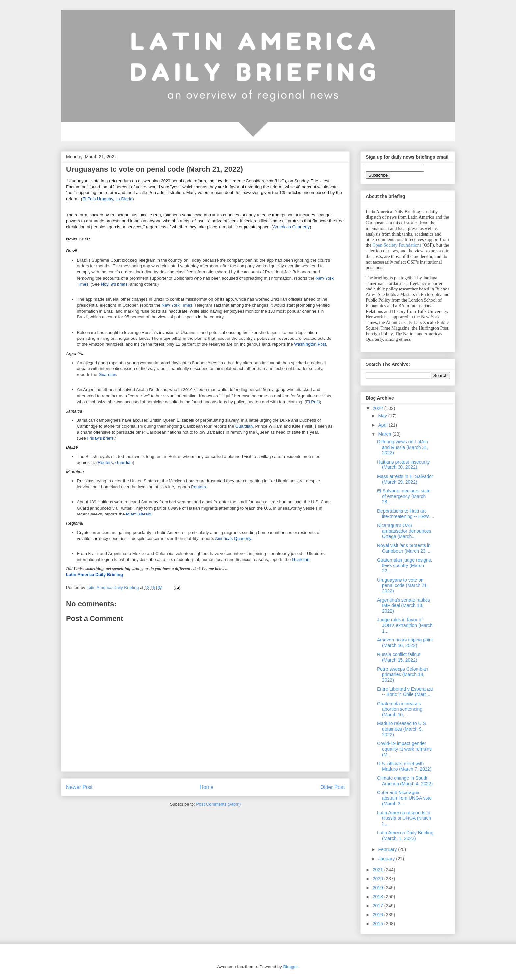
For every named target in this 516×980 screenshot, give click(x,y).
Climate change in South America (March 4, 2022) (405, 781)
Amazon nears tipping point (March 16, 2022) (405, 643)
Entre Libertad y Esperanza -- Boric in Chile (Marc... (405, 692)
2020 (379, 879)
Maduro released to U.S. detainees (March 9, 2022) (402, 729)
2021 (379, 870)
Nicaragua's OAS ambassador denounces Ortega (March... (404, 531)
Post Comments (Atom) (218, 804)
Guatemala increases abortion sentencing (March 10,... (400, 709)
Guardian (107, 375)
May (383, 416)
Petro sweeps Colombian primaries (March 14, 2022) (403, 675)
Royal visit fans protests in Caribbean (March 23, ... (404, 548)
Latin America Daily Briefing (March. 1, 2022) (405, 835)
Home (207, 787)
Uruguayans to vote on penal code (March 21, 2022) (402, 586)
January (387, 859)
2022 (379, 408)
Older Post (332, 787)
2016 (379, 915)
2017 (379, 906)
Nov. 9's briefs (114, 284)
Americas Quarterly (291, 227)
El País (313, 402)
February (388, 849)
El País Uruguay (98, 199)
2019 (379, 888)
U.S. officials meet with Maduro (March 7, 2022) (404, 766)
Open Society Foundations (397, 245)
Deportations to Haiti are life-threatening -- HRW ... (406, 514)
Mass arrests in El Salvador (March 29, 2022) (405, 479)
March (385, 434)
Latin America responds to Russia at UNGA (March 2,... (404, 818)
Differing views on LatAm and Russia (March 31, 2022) (403, 447)
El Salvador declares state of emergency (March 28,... (404, 496)
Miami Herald (139, 514)
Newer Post (79, 787)
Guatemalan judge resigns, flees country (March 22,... (405, 565)
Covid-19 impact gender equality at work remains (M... (404, 749)
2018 (379, 897)
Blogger (290, 967)
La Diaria (124, 199)
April (383, 425)
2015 (379, 924)
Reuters (105, 462)
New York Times (177, 305)
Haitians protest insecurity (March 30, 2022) (403, 465)
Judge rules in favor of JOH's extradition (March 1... (405, 625)
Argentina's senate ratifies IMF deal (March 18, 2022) (404, 606)
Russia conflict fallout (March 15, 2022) (399, 657)
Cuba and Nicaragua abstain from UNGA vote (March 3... (404, 798)
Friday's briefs (101, 438)
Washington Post (310, 344)
